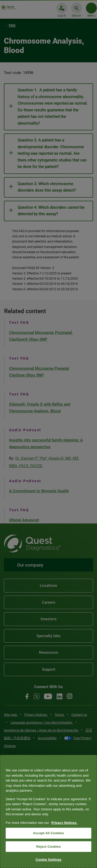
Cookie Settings (48, 860)
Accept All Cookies (49, 833)
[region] (48, 811)
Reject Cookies (48, 847)
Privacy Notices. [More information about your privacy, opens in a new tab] (64, 823)
